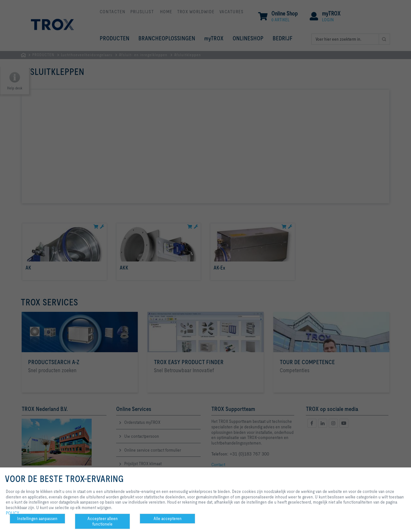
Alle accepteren (168, 518)
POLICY (13, 513)
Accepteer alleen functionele (103, 521)
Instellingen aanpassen (37, 518)
